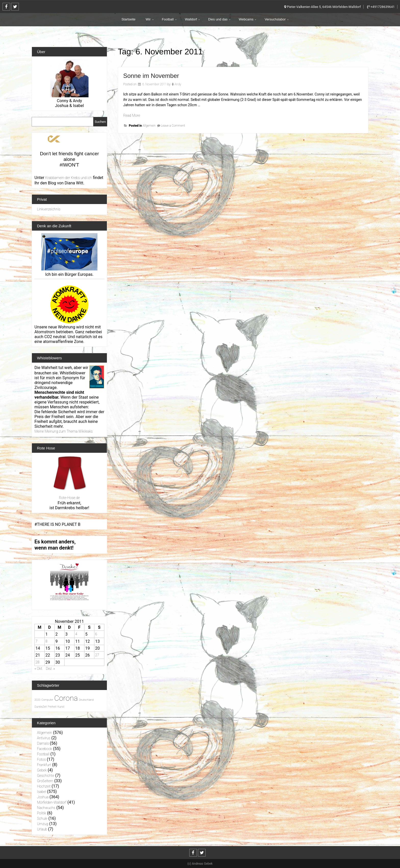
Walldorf (191, 19)
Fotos (41, 759)
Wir (148, 19)
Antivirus (44, 738)
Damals (43, 743)
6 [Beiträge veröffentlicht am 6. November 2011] (96, 634)
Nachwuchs (46, 808)
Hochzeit (44, 786)
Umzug (43, 824)
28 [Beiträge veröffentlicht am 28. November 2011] (37, 662)
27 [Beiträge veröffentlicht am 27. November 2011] (97, 655)
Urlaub (42, 829)
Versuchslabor (275, 19)
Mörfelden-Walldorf (52, 802)
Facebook (45, 749)
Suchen (100, 122)
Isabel (42, 792)
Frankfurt (44, 765)
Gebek (42, 770)
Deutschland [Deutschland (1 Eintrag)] (86, 700)
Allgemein (149, 126)
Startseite (128, 19)
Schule (42, 818)
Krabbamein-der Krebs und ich (68, 178)
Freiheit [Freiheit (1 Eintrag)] (52, 707)
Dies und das (218, 19)
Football (168, 19)
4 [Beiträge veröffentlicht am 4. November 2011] (76, 634)
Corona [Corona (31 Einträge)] (66, 698)
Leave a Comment (173, 126)
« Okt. (39, 669)
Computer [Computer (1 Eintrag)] (47, 700)
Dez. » (50, 669)
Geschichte (46, 776)
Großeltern (45, 781)
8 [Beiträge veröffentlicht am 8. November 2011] (46, 641)
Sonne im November (151, 76)
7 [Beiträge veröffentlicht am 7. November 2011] (36, 641)
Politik (42, 813)
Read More (132, 115)
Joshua (43, 797)
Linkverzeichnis (49, 209)
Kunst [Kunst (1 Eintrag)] (61, 707)
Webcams (246, 19)
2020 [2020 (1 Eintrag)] (37, 700)
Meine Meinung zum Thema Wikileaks (64, 431)
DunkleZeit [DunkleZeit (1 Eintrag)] (41, 707)
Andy (178, 84)
